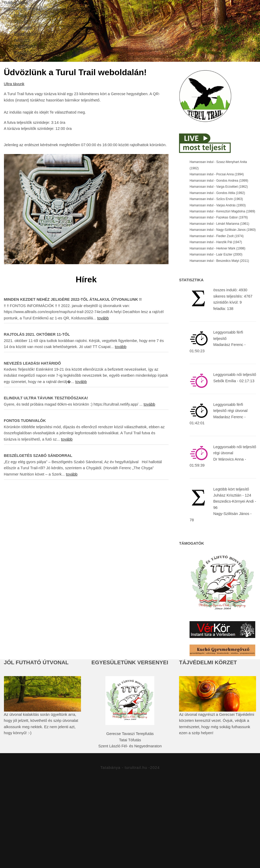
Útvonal (94, 86)
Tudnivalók (134, 86)
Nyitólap (55, 86)
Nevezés (226, 86)
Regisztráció (182, 86)
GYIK (186, 104)
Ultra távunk (14, 143)
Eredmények (106, 104)
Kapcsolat (151, 104)
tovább (103, 377)
